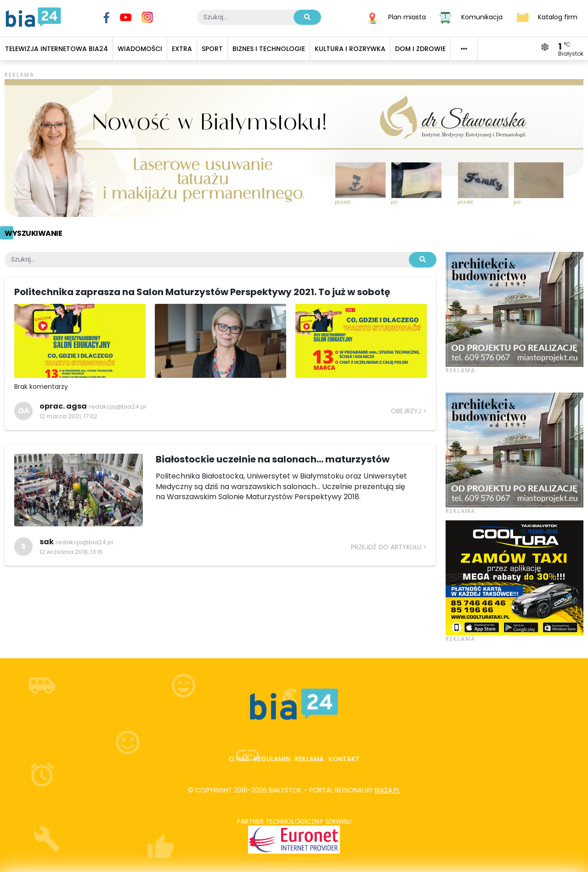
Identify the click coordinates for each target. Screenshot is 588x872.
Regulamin (272, 759)
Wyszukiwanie (33, 233)
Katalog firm (558, 17)
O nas (239, 759)
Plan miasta (407, 17)
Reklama (309, 759)
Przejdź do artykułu (386, 547)
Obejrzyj (406, 411)
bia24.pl (387, 790)
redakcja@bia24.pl (117, 407)
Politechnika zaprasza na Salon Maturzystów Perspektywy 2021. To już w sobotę (202, 292)
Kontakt (344, 759)
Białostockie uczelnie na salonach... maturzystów (273, 459)
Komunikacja (482, 17)
